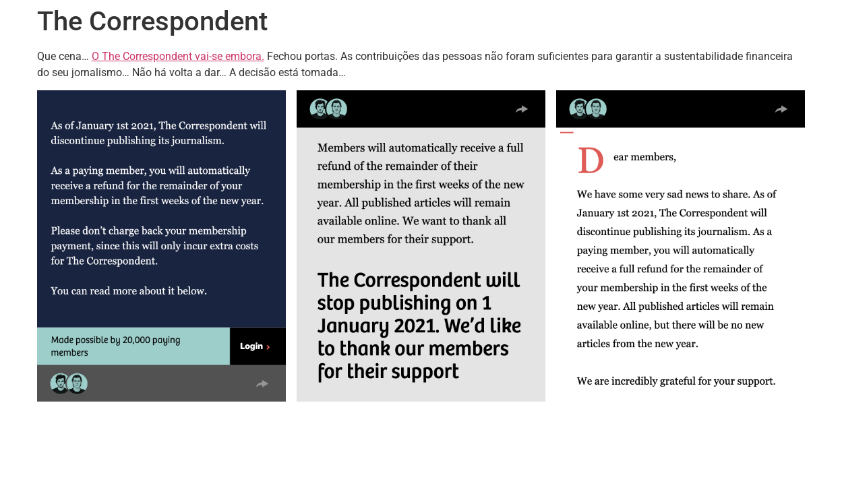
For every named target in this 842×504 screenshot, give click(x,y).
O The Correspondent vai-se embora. (178, 56)
